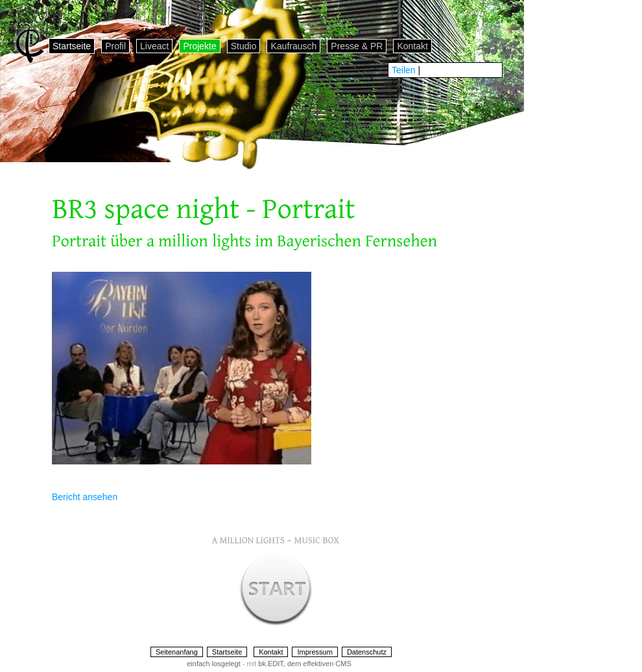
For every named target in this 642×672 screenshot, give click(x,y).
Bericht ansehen (85, 497)
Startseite (72, 46)
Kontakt (412, 46)
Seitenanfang (177, 652)
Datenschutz (367, 652)
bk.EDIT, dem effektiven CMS (304, 664)
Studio (244, 46)
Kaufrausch (293, 46)
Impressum (315, 652)
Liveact (154, 46)
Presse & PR (357, 46)
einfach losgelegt (214, 664)
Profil (115, 46)
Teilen (404, 70)
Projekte (199, 46)
